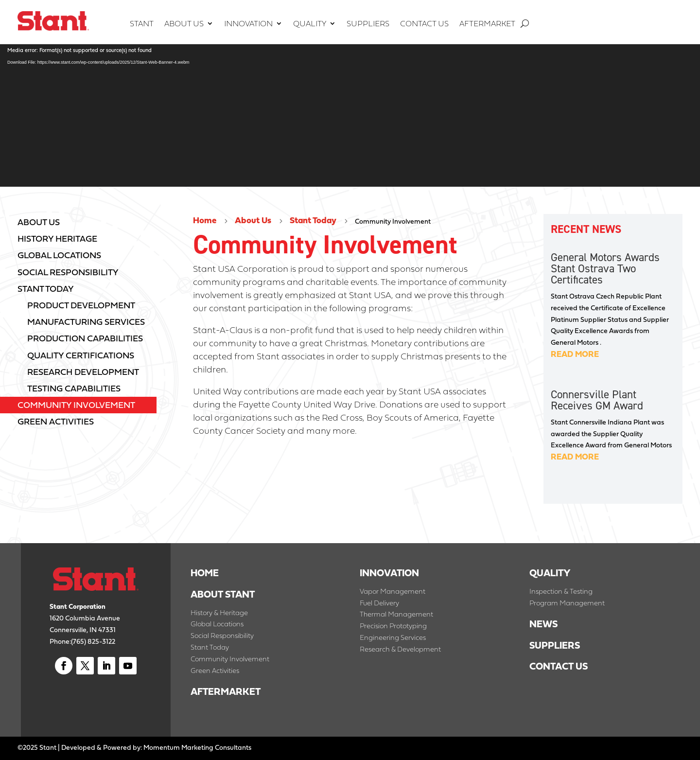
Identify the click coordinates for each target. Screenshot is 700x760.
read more (575, 354)
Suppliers (368, 25)
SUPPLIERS (556, 645)
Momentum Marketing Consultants (197, 747)
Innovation (248, 25)
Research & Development (400, 649)
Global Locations (217, 624)
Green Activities (215, 670)
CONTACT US (559, 666)
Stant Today (313, 220)
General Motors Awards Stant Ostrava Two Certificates (605, 268)
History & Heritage (219, 612)
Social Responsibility (222, 635)
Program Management (567, 603)
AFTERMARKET (226, 691)
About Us (184, 25)
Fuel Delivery (379, 603)
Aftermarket (487, 25)
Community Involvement (230, 659)
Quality (310, 25)
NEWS (543, 624)
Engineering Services (393, 637)
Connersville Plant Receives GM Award (597, 400)
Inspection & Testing (561, 591)
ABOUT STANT (223, 594)
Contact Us (424, 25)
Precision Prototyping (393, 626)
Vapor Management (393, 591)
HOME (205, 573)
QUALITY (550, 573)
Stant (142, 25)
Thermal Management (396, 614)
